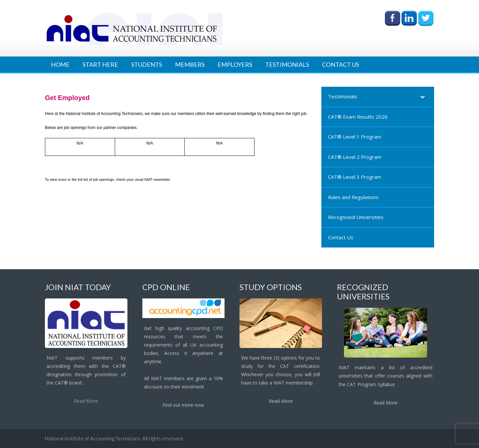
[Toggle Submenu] (422, 97)
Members (190, 64)
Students (147, 64)
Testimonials (287, 64)
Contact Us (340, 64)
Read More (86, 401)
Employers (235, 64)
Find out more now (183, 405)
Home (60, 64)
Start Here (100, 64)
